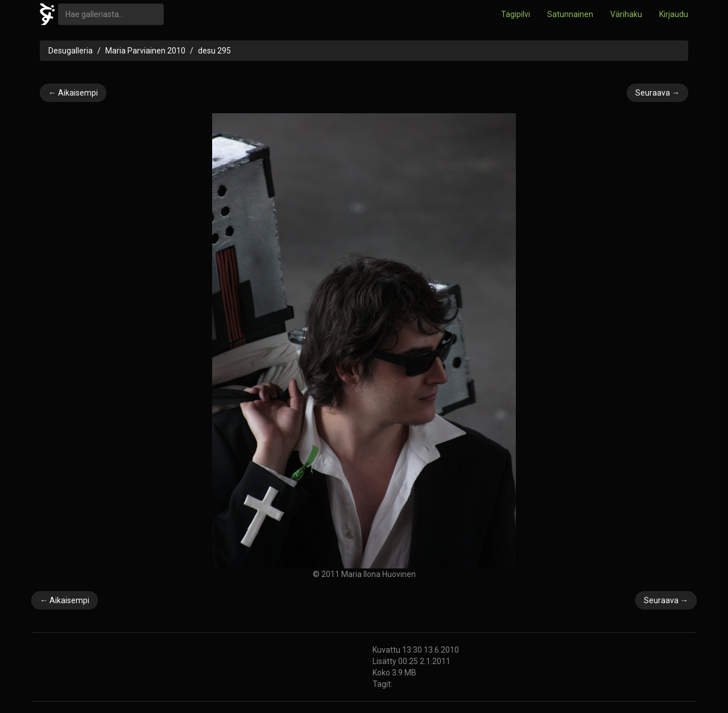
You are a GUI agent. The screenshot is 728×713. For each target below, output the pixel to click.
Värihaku (626, 14)
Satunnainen (570, 14)
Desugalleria (71, 51)
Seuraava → (657, 93)
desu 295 (214, 51)
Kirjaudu (674, 14)
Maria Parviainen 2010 (145, 51)
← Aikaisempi (73, 93)
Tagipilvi (516, 14)
